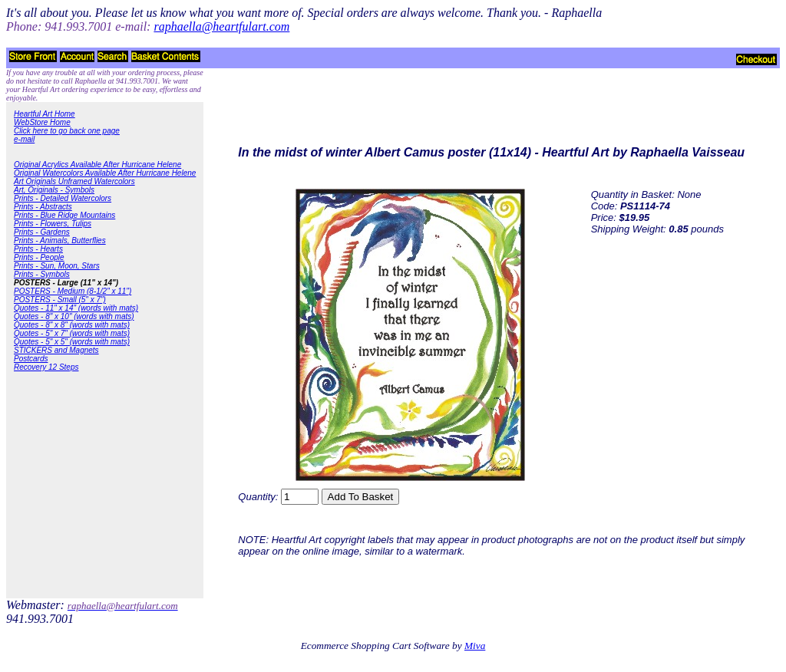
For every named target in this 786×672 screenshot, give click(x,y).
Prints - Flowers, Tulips (53, 224)
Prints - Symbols (42, 274)
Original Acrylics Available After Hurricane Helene (97, 165)
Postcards (31, 359)
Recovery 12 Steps (46, 367)
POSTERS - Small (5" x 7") (60, 300)
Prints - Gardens (42, 232)
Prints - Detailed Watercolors (63, 198)
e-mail (24, 139)
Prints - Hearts (38, 249)
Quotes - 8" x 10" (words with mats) (74, 316)
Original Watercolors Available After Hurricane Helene (105, 173)
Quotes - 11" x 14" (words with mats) (76, 308)
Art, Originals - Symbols (54, 190)
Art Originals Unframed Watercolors (74, 181)
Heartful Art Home (45, 114)
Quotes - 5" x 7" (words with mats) (72, 333)
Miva (475, 646)
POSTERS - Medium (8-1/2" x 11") (73, 291)
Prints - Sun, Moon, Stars (57, 266)
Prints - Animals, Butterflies (60, 240)
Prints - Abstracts (43, 207)
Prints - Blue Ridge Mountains (64, 215)
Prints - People (39, 257)
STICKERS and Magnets (56, 350)
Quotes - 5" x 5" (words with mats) (72, 342)
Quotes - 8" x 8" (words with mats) (72, 325)
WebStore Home (42, 122)
